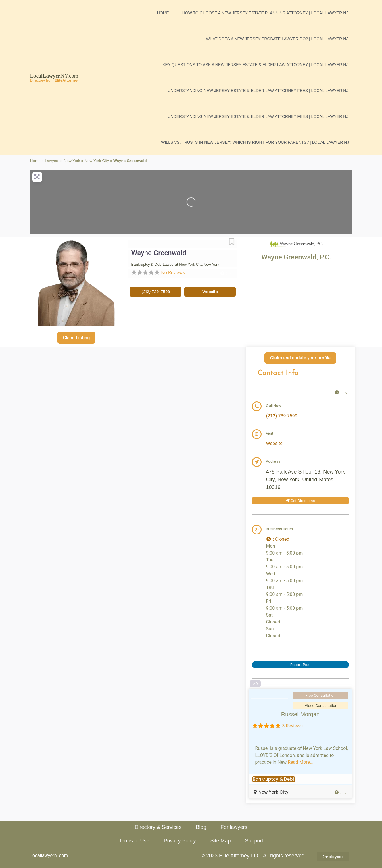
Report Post (301, 665)
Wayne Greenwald (159, 253)
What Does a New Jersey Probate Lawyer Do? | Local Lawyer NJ (277, 39)
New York (72, 161)
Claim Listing (76, 338)
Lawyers (52, 161)
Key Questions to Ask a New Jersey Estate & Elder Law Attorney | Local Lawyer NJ (255, 65)
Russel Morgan (301, 714)
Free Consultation (320, 695)
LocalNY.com (54, 76)
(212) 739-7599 (282, 416)
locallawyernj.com (50, 856)
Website (274, 443)
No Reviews (173, 273)
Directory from (54, 80)
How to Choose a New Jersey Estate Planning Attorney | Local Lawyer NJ (265, 13)
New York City (97, 161)
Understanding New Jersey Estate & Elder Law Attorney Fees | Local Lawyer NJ (258, 91)
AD (256, 684)
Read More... (301, 762)
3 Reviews (292, 726)
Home (163, 13)
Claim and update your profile (300, 358)
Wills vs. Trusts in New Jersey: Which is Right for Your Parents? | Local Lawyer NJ (255, 142)
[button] (226, 273)
